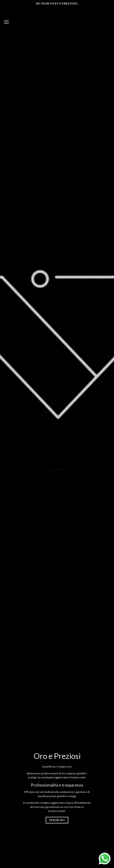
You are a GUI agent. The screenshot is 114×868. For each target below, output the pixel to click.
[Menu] (6, 22)
